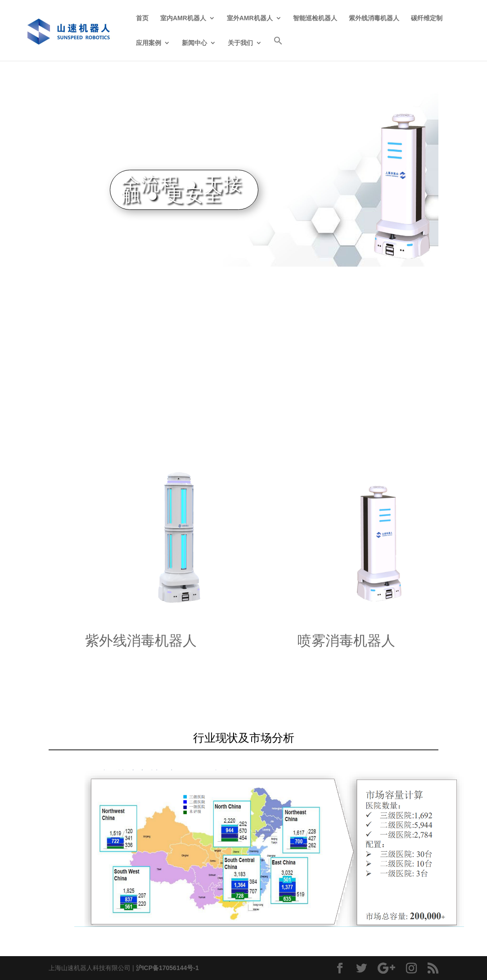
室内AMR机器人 (183, 18)
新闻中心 (194, 43)
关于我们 (240, 43)
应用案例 (149, 43)
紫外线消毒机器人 (374, 18)
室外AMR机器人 (250, 18)
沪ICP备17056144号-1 (167, 968)
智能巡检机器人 (315, 18)
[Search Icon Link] (278, 48)
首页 (142, 18)
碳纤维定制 (427, 18)
